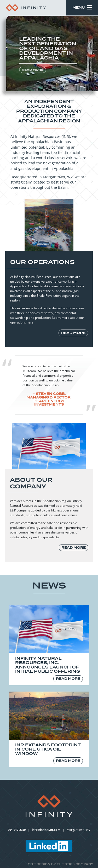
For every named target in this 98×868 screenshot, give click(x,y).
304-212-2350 (17, 830)
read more (33, 70)
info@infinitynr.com (46, 830)
